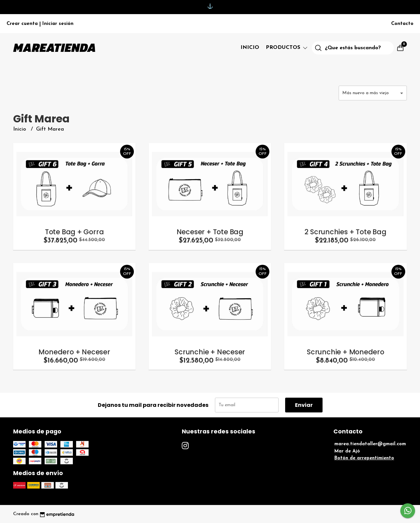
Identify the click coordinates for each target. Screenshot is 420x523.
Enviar (304, 405)
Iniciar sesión (58, 24)
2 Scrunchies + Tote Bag (345, 232)
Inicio (250, 48)
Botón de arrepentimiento (364, 458)
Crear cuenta (22, 24)
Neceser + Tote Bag (210, 232)
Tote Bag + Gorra (74, 232)
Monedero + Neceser (74, 352)
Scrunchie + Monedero (346, 352)
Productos (287, 48)
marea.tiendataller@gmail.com (370, 444)
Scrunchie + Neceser (210, 352)
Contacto (402, 24)
